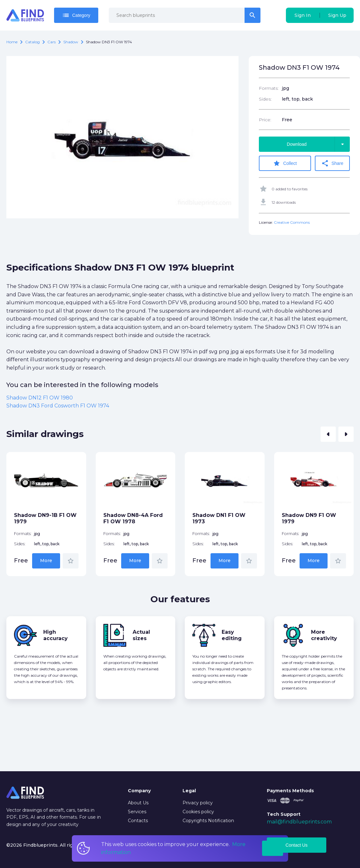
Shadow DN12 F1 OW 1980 (40, 398)
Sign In (303, 15)
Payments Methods (290, 791)
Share (332, 163)
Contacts (138, 821)
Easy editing (232, 635)
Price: (265, 120)
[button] (328, 434)
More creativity (324, 635)
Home (12, 42)
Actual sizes (141, 635)
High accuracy (55, 635)
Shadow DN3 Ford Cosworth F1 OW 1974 (58, 406)
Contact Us (297, 845)
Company (139, 791)
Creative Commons (292, 222)
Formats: (269, 88)
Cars (52, 42)
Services (137, 812)
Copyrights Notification (208, 821)
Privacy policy (198, 803)
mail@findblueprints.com (299, 822)
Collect (285, 163)
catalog (32, 42)
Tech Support (284, 814)
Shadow (71, 42)
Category (76, 15)
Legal (189, 791)
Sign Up (337, 15)
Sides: (265, 99)
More (46, 561)
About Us (138, 803)
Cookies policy (198, 812)
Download (318, 144)
